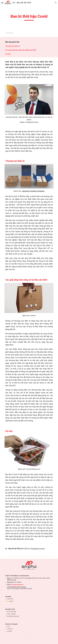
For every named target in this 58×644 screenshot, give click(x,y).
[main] (29, 17)
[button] (2, 3)
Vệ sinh (8, 54)
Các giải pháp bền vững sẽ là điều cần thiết (21, 50)
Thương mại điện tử (13, 46)
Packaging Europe (38, 549)
